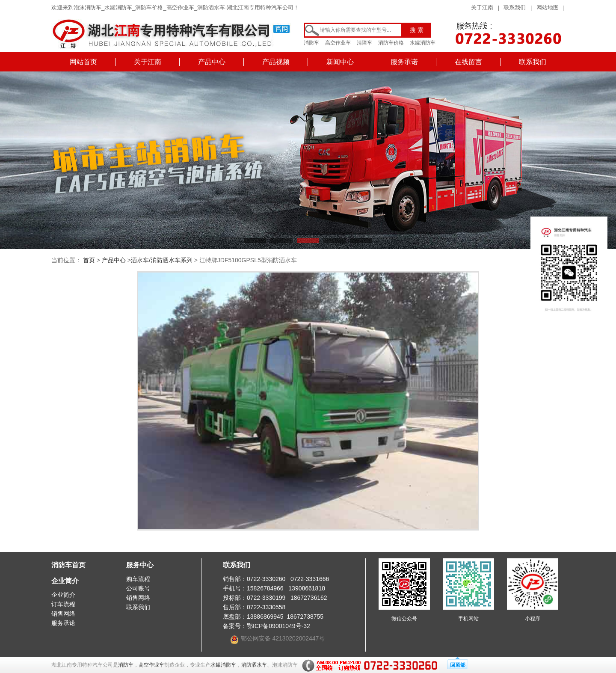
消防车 (311, 43)
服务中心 (140, 565)
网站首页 (83, 62)
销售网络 (63, 614)
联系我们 (515, 7)
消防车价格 (391, 43)
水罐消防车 (423, 43)
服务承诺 (404, 62)
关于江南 (482, 7)
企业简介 (65, 581)
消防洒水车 (254, 665)
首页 (89, 260)
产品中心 (212, 62)
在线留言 (468, 62)
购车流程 (138, 579)
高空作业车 (338, 43)
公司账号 (138, 588)
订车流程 (63, 604)
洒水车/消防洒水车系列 (162, 260)
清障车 (364, 43)
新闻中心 (340, 62)
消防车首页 (68, 565)
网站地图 (548, 7)
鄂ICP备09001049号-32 (278, 626)
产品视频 (276, 62)
